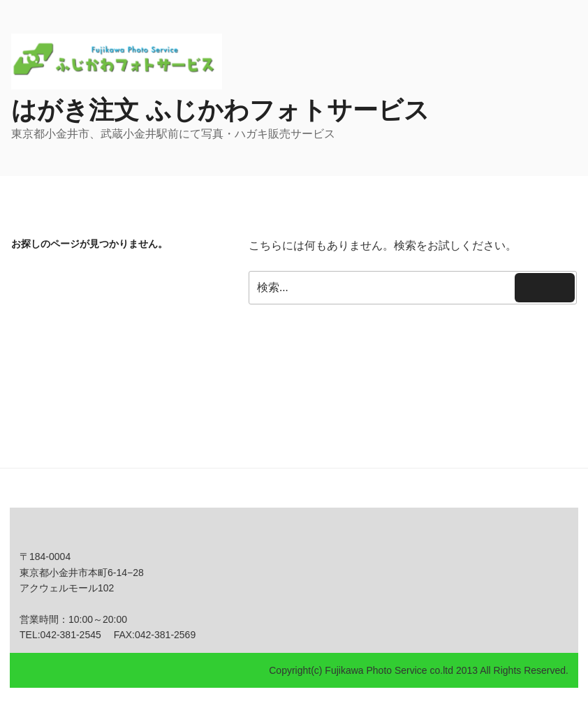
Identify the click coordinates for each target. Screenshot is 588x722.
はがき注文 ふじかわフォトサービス (220, 110)
